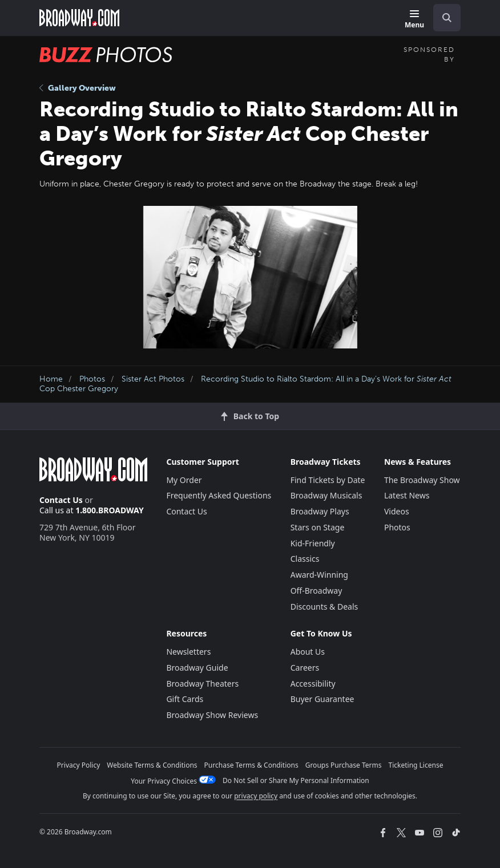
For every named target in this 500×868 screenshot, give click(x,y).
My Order (184, 480)
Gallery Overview (78, 88)
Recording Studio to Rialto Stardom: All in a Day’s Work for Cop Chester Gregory (245, 384)
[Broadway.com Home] (79, 18)
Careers (305, 668)
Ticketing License (416, 765)
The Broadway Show (422, 480)
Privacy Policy (79, 765)
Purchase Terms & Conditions (251, 765)
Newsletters (188, 652)
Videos (397, 511)
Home (51, 379)
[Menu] (414, 20)
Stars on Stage (318, 527)
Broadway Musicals (326, 495)
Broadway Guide (197, 668)
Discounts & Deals (324, 607)
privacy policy (256, 796)
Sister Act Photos (153, 379)
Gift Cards (185, 699)
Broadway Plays (320, 511)
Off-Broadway (316, 591)
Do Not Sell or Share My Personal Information (296, 780)
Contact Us (61, 500)
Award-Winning (319, 575)
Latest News (407, 495)
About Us (308, 652)
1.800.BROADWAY (110, 510)
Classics (305, 559)
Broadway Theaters (202, 684)
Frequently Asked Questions (219, 495)
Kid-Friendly (313, 543)
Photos (92, 379)
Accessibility (313, 684)
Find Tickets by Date (328, 480)
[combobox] (442, 18)
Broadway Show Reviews (212, 715)
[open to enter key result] (447, 18)
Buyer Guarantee (322, 699)
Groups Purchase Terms (344, 765)
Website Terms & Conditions (152, 765)
